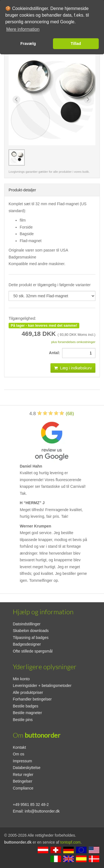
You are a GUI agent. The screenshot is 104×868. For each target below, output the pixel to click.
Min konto (21, 679)
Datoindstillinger (27, 624)
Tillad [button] (76, 44)
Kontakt (19, 747)
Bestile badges (26, 706)
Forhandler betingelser (32, 699)
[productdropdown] (52, 296)
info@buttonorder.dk (42, 811)
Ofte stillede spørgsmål (33, 651)
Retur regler (23, 775)
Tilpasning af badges (31, 638)
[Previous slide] (16, 100)
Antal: (56, 353)
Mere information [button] (23, 29)
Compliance (23, 788)
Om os (18, 754)
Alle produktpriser (28, 692)
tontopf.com (70, 842)
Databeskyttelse (27, 768)
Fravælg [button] (28, 44)
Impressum (22, 761)
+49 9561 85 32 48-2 (31, 804)
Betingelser (22, 781)
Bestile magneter (27, 713)
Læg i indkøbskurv (73, 368)
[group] (17, 158)
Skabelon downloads (31, 631)
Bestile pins (23, 720)
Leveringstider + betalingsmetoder (42, 686)
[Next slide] (88, 100)
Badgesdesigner (27, 644)
